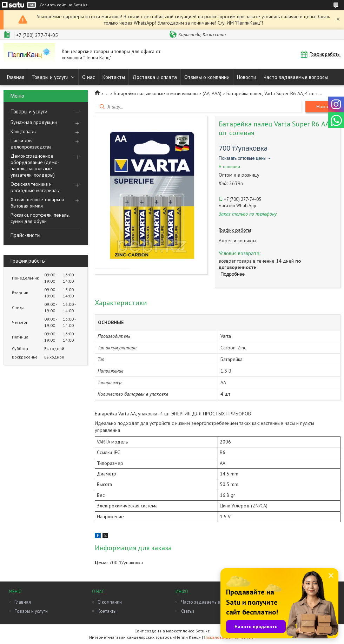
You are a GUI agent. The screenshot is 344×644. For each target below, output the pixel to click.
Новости (247, 77)
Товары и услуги (50, 77)
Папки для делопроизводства (31, 144)
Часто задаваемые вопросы (296, 77)
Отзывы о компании (207, 77)
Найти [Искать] (323, 107)
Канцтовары (24, 131)
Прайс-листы (25, 235)
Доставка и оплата (155, 77)
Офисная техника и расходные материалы (35, 187)
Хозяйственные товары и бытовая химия (37, 203)
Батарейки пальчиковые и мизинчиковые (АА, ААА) (168, 93)
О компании (110, 602)
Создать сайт (53, 5)
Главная (16, 77)
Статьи (188, 611)
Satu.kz (203, 631)
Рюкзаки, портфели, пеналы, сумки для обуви (40, 218)
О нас (89, 77)
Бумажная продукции (34, 122)
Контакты (114, 77)
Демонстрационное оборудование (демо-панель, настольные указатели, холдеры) (35, 165)
